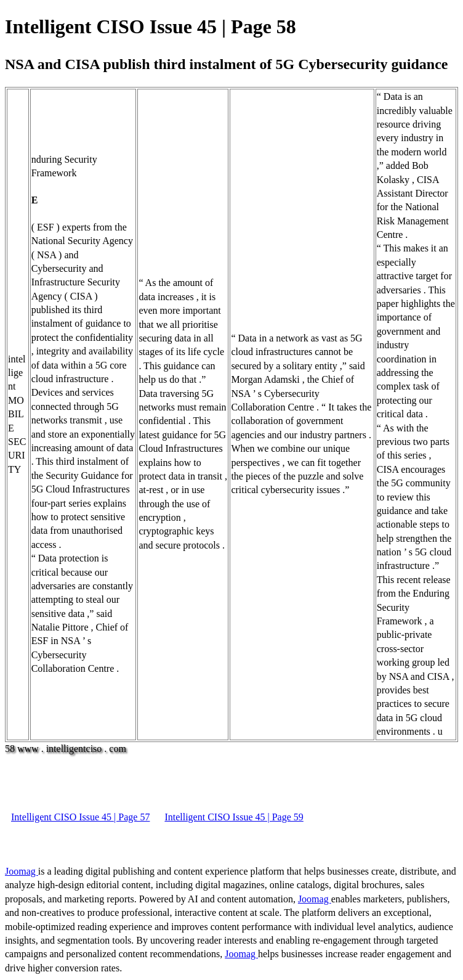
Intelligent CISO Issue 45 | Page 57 (80, 817)
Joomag (22, 871)
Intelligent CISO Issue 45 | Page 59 (234, 817)
